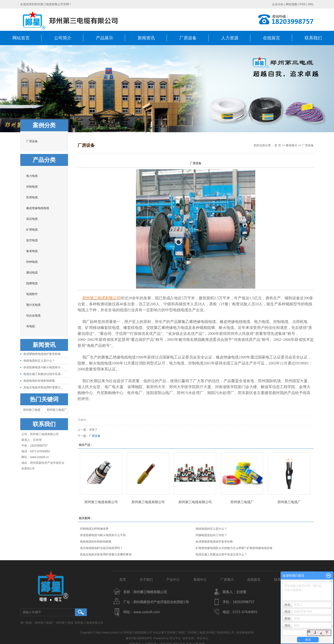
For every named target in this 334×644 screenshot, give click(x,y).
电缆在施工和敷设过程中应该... (43, 374)
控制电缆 (32, 187)
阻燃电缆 (32, 283)
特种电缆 (32, 262)
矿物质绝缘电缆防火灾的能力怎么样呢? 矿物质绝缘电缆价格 (234, 548)
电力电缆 (32, 176)
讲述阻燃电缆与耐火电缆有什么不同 (103, 535)
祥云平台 (175, 638)
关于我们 (146, 580)
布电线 (31, 326)
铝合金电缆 (33, 316)
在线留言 (271, 38)
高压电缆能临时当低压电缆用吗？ (101, 548)
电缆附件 (32, 294)
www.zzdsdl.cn (39, 457)
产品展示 (104, 38)
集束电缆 (32, 251)
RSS (303, 4)
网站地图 (292, 4)
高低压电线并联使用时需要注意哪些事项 (106, 554)
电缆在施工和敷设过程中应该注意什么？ (221, 554)
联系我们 (313, 38)
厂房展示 (227, 580)
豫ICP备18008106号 (139, 638)
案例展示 (292, 145)
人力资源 (230, 38)
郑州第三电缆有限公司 (101, 502)
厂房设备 (188, 38)
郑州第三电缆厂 (57, 410)
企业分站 (278, 4)
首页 (123, 580)
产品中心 (174, 580)
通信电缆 (32, 273)
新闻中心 (200, 580)
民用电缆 (32, 197)
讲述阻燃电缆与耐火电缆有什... (43, 367)
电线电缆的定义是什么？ (39, 361)
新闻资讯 (146, 38)
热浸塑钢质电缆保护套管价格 (42, 354)
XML (311, 4)
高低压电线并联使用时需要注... (43, 387)
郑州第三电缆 (32, 410)
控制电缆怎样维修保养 (94, 529)
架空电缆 (32, 240)
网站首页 (21, 38)
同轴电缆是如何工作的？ (211, 535)
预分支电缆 (33, 305)
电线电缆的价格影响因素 (39, 381)
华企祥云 (203, 638)
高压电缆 (32, 219)
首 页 (278, 145)
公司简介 (63, 38)
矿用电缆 (32, 230)
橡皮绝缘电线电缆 (38, 208)
